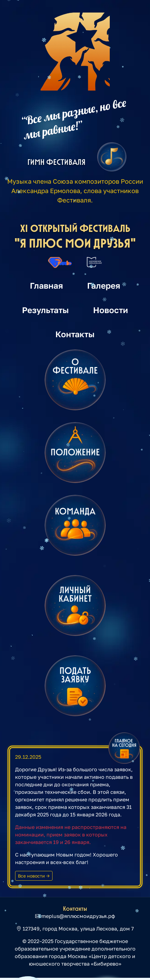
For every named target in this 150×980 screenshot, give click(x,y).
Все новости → (34, 876)
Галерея (104, 286)
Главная (46, 286)
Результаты (45, 310)
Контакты (75, 334)
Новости (111, 310)
